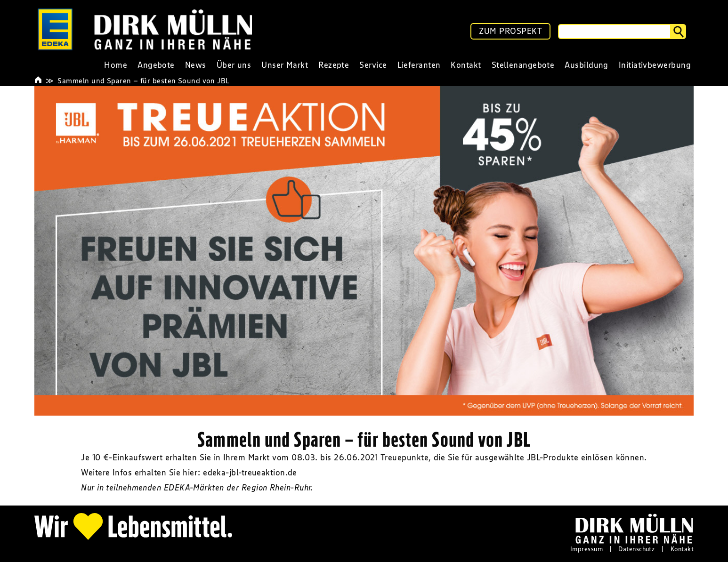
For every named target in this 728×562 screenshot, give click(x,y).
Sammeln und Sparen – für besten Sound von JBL (143, 80)
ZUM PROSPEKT (510, 31)
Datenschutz (636, 549)
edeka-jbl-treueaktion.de (250, 473)
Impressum (586, 549)
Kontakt (682, 549)
